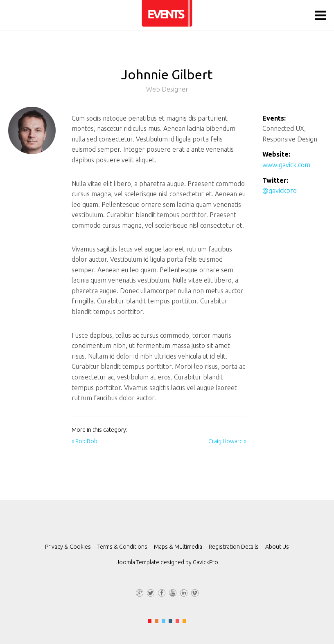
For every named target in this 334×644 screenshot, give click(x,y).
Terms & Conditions (122, 547)
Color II (157, 621)
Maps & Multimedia (178, 547)
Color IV (170, 621)
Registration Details (234, 547)
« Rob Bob (85, 441)
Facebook (162, 592)
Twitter (151, 592)
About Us (277, 547)
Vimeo (195, 592)
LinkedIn (184, 592)
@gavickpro (280, 191)
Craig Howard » (227, 441)
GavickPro (205, 562)
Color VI (184, 621)
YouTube (173, 592)
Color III (164, 621)
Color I (150, 621)
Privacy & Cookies (68, 547)
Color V (177, 621)
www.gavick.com (286, 165)
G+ (140, 592)
